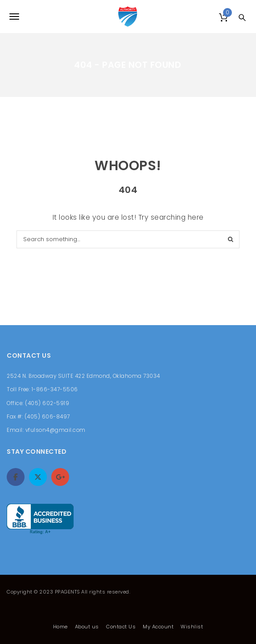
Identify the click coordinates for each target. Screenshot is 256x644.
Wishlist (192, 627)
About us (87, 627)
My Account (158, 627)
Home (60, 627)
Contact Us (121, 627)
